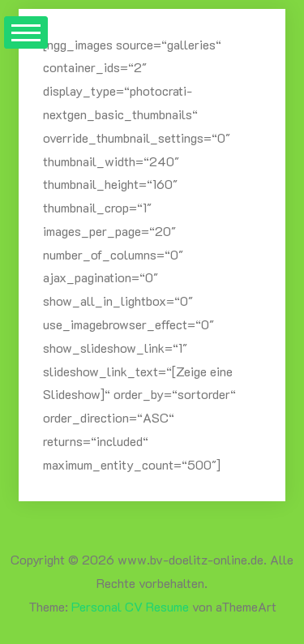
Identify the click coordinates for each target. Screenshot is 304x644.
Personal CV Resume (130, 606)
